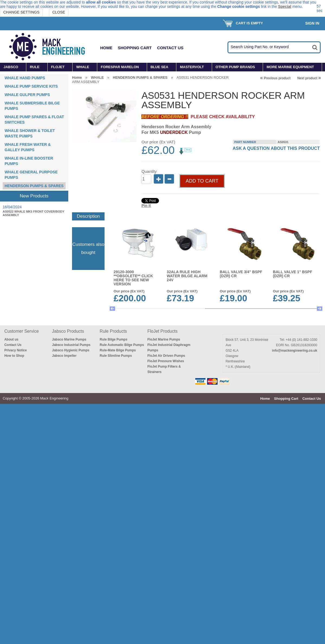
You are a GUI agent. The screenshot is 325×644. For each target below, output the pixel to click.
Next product (309, 78)
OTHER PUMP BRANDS (235, 67)
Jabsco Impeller (64, 356)
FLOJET (58, 67)
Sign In (312, 23)
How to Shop (14, 356)
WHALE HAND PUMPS (25, 78)
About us (11, 339)
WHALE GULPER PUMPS (27, 95)
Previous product (275, 78)
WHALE (83, 67)
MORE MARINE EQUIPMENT (290, 67)
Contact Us (170, 48)
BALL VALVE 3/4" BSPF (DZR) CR (241, 274)
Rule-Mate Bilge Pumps (118, 350)
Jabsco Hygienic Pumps (71, 350)
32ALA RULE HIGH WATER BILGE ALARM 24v (187, 276)
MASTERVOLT (192, 67)
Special (285, 6)
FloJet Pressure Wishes (166, 361)
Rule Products (113, 331)
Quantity (149, 171)
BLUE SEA (160, 67)
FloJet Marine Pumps (164, 339)
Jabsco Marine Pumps (69, 339)
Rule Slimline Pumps (116, 356)
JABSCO (11, 67)
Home (106, 48)
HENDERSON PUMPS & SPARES (34, 186)
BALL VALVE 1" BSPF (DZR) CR (293, 274)
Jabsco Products (68, 331)
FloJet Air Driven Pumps (166, 356)
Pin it (146, 206)
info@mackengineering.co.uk (295, 351)
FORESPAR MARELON (120, 67)
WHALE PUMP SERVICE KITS (31, 86)
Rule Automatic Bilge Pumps (122, 345)
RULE (35, 67)
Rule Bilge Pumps (113, 339)
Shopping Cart (135, 48)
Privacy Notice (16, 350)
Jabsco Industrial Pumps (71, 345)
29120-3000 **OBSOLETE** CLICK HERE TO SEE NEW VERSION (133, 278)
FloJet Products (162, 331)
